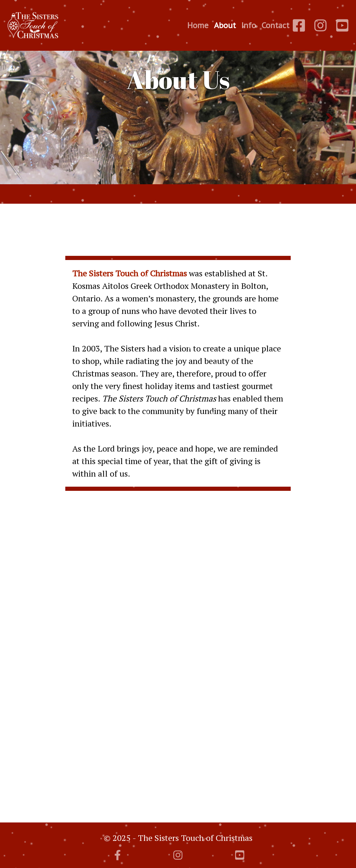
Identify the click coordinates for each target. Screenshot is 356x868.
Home (198, 25)
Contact (275, 25)
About (225, 25)
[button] (27, 118)
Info (249, 25)
